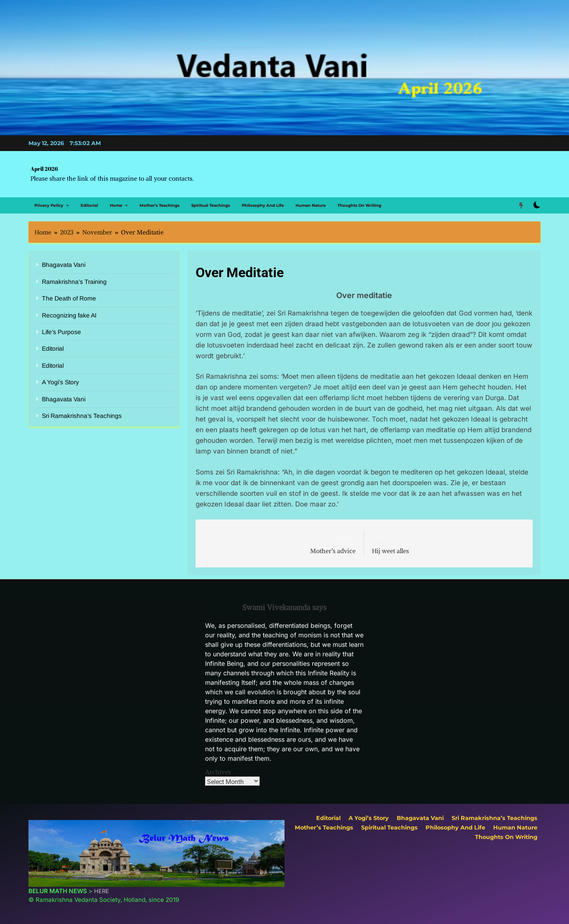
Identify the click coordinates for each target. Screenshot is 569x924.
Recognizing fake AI (69, 315)
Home (116, 205)
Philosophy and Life (263, 205)
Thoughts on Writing (359, 205)
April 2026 (44, 169)
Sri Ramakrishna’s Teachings (82, 416)
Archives (218, 772)
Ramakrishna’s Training (74, 282)
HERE (102, 891)
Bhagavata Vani (64, 265)
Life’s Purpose (61, 332)
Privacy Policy (49, 205)
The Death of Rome (69, 298)
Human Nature (311, 205)
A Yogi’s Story (60, 382)
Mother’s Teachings (159, 205)
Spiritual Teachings (211, 205)
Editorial (89, 205)
